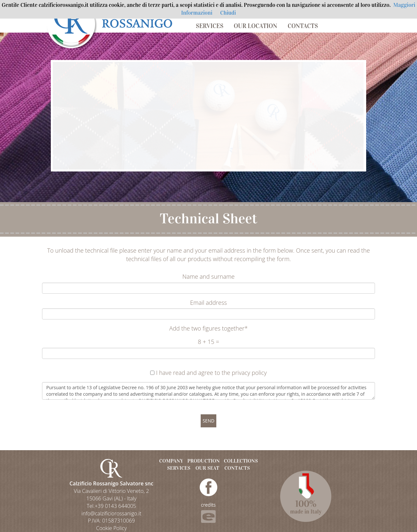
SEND (208, 421)
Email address (209, 303)
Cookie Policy (111, 528)
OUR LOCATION (256, 26)
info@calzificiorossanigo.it (111, 513)
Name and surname (209, 276)
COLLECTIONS (241, 461)
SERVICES (210, 26)
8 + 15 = (208, 342)
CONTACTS (303, 26)
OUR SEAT (207, 468)
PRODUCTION (204, 461)
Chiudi (228, 13)
